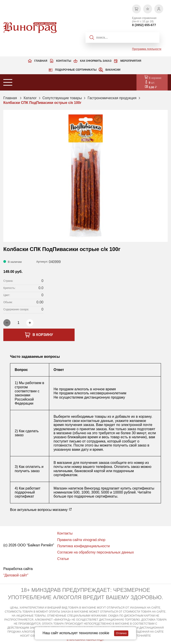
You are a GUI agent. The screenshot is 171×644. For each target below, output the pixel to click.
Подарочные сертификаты (76, 70)
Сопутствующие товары (62, 98)
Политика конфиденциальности (83, 546)
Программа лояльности (147, 49)
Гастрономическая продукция (112, 98)
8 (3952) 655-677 (144, 25)
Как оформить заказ (96, 61)
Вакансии (113, 70)
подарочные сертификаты (96, 496)
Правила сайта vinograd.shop (81, 540)
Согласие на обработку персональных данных (96, 552)
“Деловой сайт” (16, 575)
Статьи (63, 559)
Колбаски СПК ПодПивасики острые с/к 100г (42, 103)
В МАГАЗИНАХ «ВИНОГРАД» (85, 640)
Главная (41, 61)
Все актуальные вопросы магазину (41, 510)
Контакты (64, 61)
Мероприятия (131, 61)
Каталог (30, 98)
